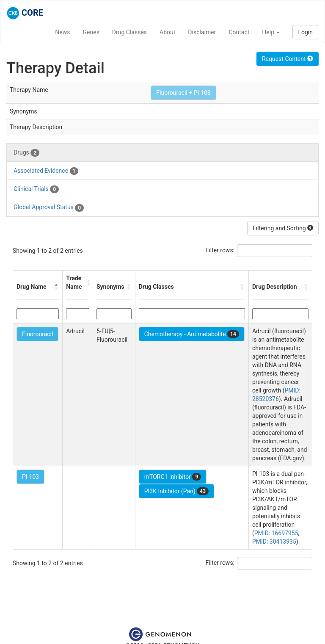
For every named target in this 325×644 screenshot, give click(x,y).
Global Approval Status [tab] (49, 207)
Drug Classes (129, 32)
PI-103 (30, 477)
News (62, 32)
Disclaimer (202, 32)
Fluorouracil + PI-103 (183, 93)
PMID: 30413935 (274, 542)
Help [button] (271, 32)
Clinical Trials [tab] (36, 189)
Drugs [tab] (26, 153)
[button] (56, 287)
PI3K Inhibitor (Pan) (176, 491)
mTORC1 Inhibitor (173, 477)
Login (305, 32)
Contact (239, 32)
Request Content (288, 59)
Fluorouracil (37, 334)
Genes (91, 32)
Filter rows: (220, 250)
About (167, 32)
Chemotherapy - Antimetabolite (192, 334)
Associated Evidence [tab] (46, 171)
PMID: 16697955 (276, 533)
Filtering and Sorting (283, 228)
